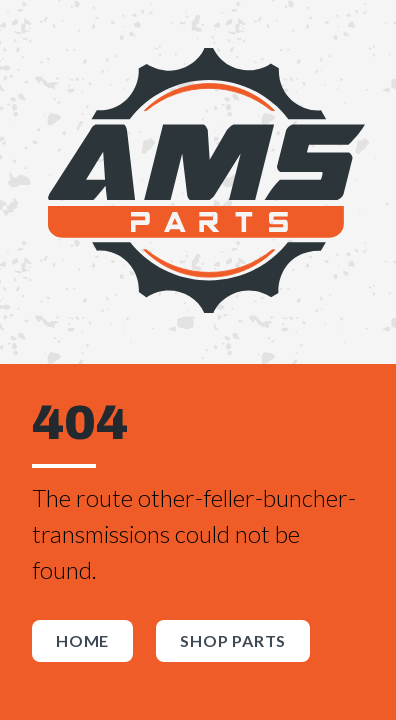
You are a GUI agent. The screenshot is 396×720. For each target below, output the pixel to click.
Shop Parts (233, 640)
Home (82, 640)
